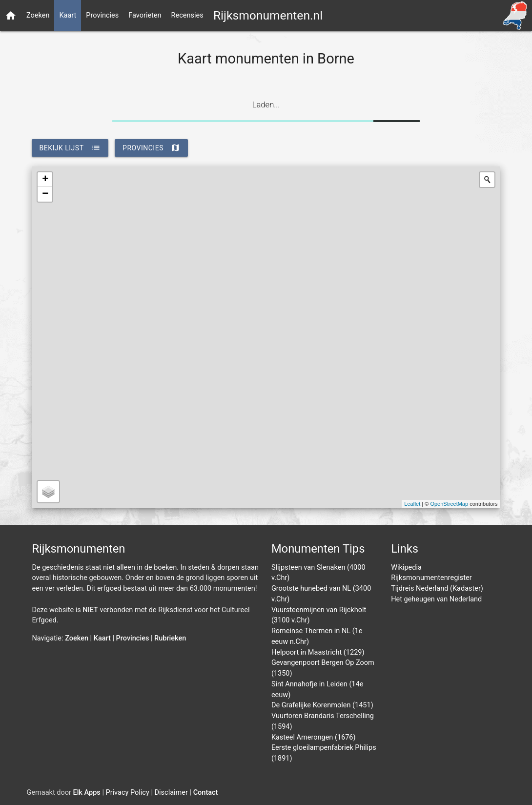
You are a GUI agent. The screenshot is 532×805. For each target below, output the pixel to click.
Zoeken (38, 15)
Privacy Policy (128, 793)
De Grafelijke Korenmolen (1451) (322, 705)
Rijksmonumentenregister (431, 578)
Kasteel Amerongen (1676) (314, 737)
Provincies (102, 15)
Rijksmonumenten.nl (268, 15)
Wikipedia (406, 568)
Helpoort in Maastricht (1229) (318, 652)
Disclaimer (171, 793)
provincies (151, 148)
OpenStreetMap (449, 504)
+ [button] (45, 180)
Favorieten (145, 15)
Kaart (68, 15)
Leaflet (412, 504)
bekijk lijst (70, 148)
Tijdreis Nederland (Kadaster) (437, 588)
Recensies (187, 15)
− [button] (45, 194)
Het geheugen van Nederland (436, 599)
